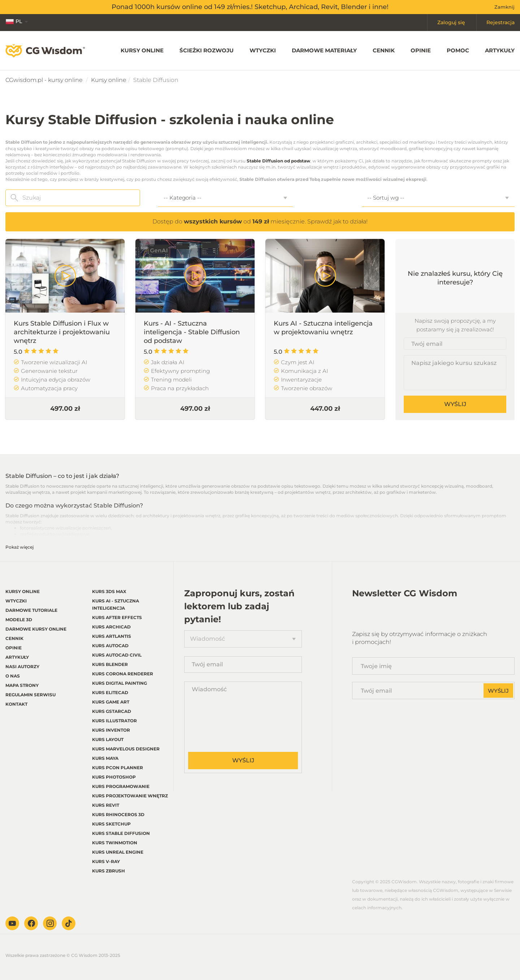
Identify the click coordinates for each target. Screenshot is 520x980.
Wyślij (455, 404)
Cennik (384, 50)
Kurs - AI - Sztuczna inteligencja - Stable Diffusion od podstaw (192, 332)
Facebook (31, 923)
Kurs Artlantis (112, 636)
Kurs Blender (110, 664)
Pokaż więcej (19, 547)
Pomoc (458, 50)
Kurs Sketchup (111, 824)
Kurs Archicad (111, 627)
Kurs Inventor (111, 730)
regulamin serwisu (31, 695)
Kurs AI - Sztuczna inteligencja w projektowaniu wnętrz (323, 328)
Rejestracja (500, 22)
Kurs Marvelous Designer (126, 749)
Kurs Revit (106, 805)
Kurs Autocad (110, 646)
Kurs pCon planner (118, 768)
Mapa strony (22, 685)
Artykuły (500, 50)
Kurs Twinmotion (115, 843)
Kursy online (142, 50)
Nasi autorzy (22, 667)
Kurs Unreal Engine (118, 852)
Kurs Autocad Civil (117, 655)
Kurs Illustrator (114, 721)
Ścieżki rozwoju (207, 50)
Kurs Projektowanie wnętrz (130, 796)
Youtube (12, 923)
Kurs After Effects (117, 617)
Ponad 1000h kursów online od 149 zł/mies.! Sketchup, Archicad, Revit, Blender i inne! (250, 7)
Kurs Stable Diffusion (121, 833)
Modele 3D (19, 620)
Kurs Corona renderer (123, 674)
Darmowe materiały (324, 50)
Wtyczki (263, 50)
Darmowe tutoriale (31, 610)
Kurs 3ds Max (109, 591)
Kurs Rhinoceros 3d (118, 815)
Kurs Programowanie (121, 786)
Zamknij (504, 7)
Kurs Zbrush (109, 871)
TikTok (69, 923)
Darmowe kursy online (36, 629)
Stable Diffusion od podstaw (278, 161)
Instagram (50, 923)
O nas (13, 676)
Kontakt (16, 704)
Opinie (421, 50)
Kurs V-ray (106, 861)
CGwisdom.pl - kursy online (44, 80)
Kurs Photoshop (114, 777)
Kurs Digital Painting (120, 683)
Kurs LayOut (108, 739)
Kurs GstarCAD (112, 711)
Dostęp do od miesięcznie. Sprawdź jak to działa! (260, 221)
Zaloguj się (451, 22)
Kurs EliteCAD (110, 692)
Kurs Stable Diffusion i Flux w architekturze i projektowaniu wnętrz (62, 332)
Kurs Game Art (111, 702)
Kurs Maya (105, 758)
